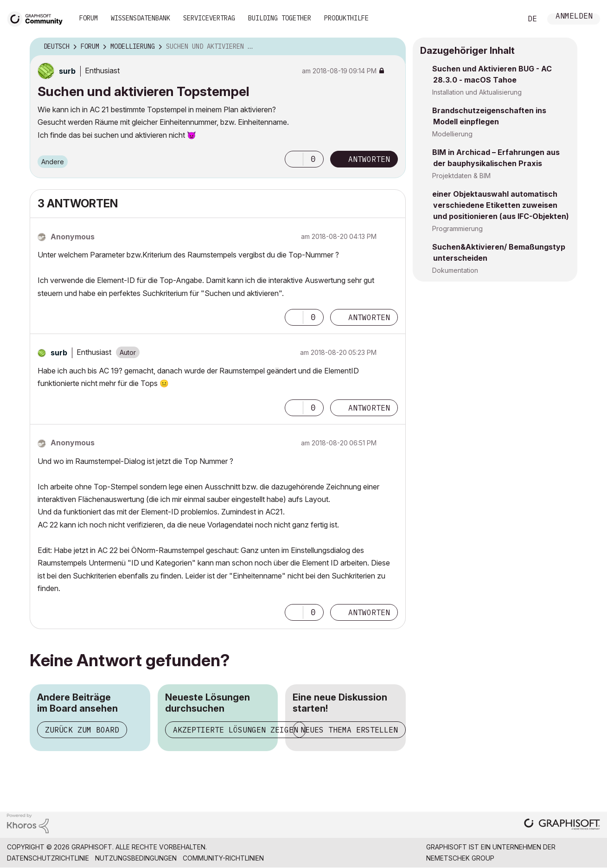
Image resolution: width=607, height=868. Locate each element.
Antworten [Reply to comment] (369, 317)
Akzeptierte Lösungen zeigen (236, 730)
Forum (89, 18)
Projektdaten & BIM (461, 176)
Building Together (280, 18)
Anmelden (574, 17)
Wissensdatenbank (141, 18)
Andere (53, 162)
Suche (505, 19)
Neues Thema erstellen (349, 730)
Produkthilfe (346, 18)
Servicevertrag (209, 18)
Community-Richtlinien (223, 858)
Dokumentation (455, 270)
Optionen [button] (393, 47)
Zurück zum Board (82, 730)
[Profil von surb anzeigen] (67, 71)
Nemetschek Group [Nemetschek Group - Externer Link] (460, 858)
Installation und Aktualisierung (477, 92)
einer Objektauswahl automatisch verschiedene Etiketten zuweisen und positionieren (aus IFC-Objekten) (501, 205)
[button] (294, 159)
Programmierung (457, 228)
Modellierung (452, 134)
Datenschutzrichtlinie (48, 858)
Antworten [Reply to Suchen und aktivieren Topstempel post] (369, 159)
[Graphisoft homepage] (562, 825)
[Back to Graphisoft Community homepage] (38, 18)
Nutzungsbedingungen (136, 858)
